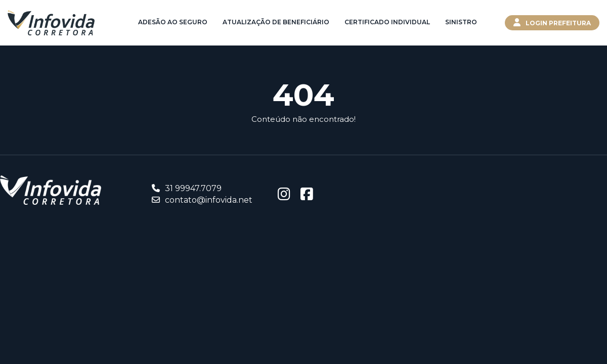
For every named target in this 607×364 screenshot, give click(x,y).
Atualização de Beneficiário (276, 22)
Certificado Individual (387, 22)
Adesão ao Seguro (173, 22)
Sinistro (461, 22)
